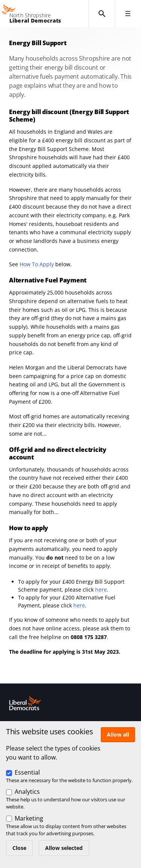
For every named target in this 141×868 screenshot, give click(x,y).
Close (19, 848)
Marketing (29, 818)
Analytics (27, 792)
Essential (27, 772)
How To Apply (37, 264)
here (101, 590)
